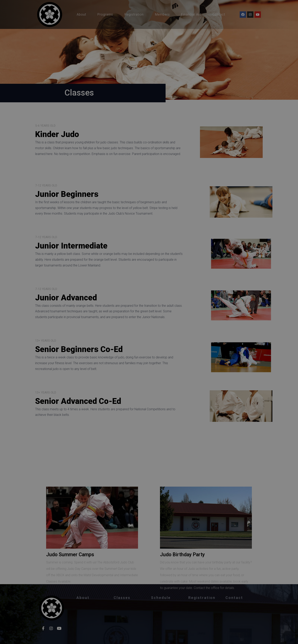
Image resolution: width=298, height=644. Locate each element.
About (81, 14)
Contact (219, 14)
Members (162, 14)
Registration (134, 14)
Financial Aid (191, 14)
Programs (105, 14)
